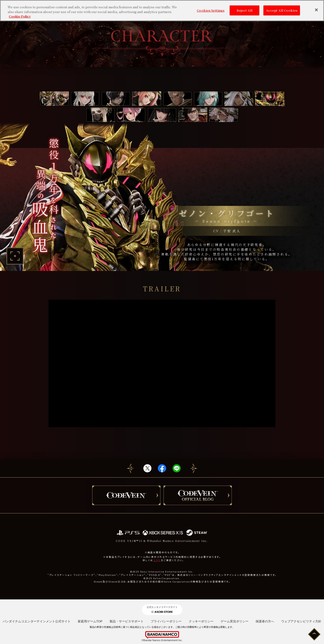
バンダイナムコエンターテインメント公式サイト (37, 621)
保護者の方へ (265, 621)
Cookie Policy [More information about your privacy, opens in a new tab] (20, 16)
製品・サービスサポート (127, 621)
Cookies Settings (211, 10)
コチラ (157, 560)
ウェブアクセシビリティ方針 (301, 621)
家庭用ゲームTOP (90, 621)
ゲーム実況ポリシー (235, 621)
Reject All (244, 10)
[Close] (316, 10)
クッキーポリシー (201, 621)
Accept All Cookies (282, 10)
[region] (162, 11)
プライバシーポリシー (166, 621)
